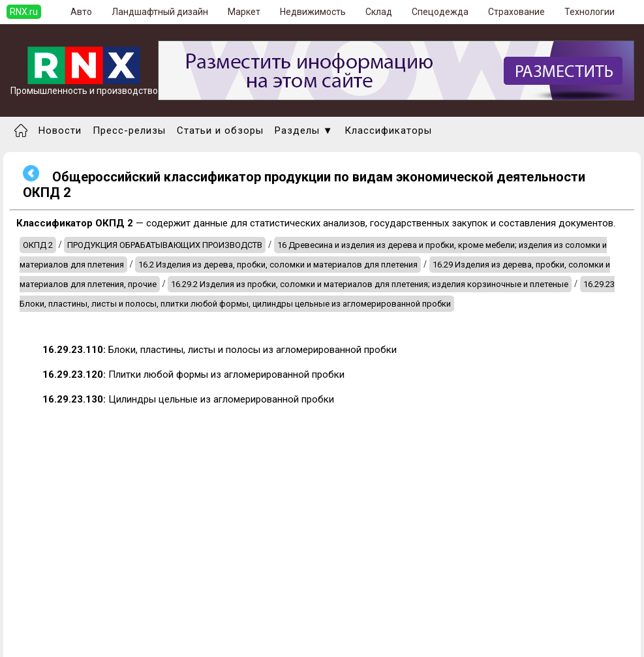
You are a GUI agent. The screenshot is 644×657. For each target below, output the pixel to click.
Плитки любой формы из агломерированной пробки (193, 374)
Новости (60, 130)
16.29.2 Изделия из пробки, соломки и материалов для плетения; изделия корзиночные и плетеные (370, 284)
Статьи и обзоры (220, 130)
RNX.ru (24, 12)
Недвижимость (313, 12)
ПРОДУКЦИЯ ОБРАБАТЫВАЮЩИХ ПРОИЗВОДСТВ (165, 245)
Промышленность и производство (84, 86)
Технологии (590, 12)
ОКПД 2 (38, 245)
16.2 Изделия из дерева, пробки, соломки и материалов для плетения (278, 265)
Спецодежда (440, 12)
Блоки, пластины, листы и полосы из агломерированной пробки (220, 350)
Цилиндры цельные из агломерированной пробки (188, 399)
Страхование (516, 12)
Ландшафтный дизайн (160, 12)
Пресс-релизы (129, 130)
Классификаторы (388, 130)
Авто (81, 12)
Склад (379, 12)
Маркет (244, 12)
